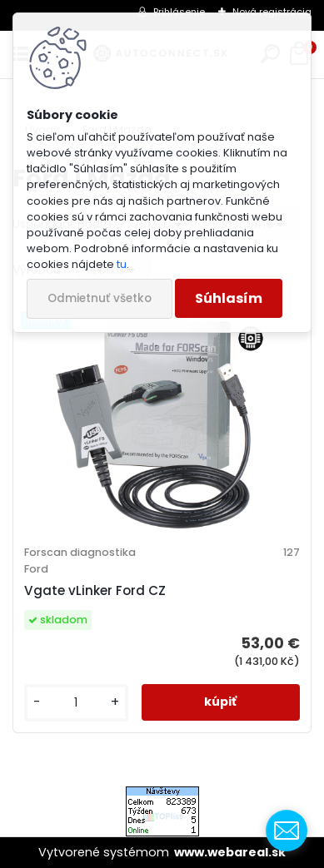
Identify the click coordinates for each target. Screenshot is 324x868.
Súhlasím (229, 298)
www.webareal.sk (230, 852)
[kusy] (76, 703)
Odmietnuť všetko (100, 298)
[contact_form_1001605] (287, 831)
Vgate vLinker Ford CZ (95, 590)
